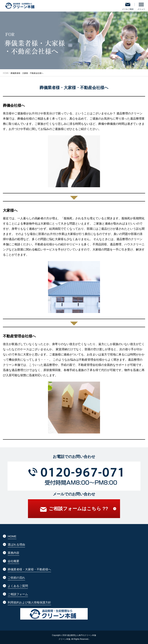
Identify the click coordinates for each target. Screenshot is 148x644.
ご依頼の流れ (16, 578)
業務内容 (13, 553)
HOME (6, 73)
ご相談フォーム (18, 594)
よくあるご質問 (18, 586)
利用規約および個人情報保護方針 (29, 602)
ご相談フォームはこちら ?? (74, 509)
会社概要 (13, 561)
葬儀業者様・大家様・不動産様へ (29, 569)
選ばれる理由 (16, 545)
